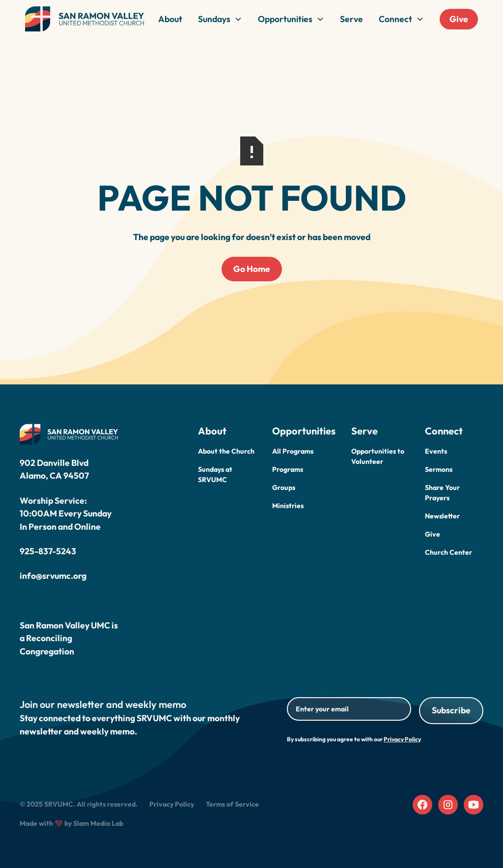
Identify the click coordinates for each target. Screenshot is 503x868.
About (170, 19)
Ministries (288, 506)
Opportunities (285, 19)
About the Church (226, 451)
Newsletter (442, 516)
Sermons (439, 469)
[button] (220, 19)
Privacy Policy (172, 804)
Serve (351, 19)
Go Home (252, 269)
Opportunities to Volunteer (378, 456)
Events (436, 451)
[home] (84, 19)
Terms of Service (232, 804)
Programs (288, 469)
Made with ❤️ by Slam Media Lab (71, 823)
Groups (284, 488)
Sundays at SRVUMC (215, 475)
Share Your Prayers (442, 493)
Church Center (448, 552)
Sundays (214, 19)
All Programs (293, 451)
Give (459, 19)
